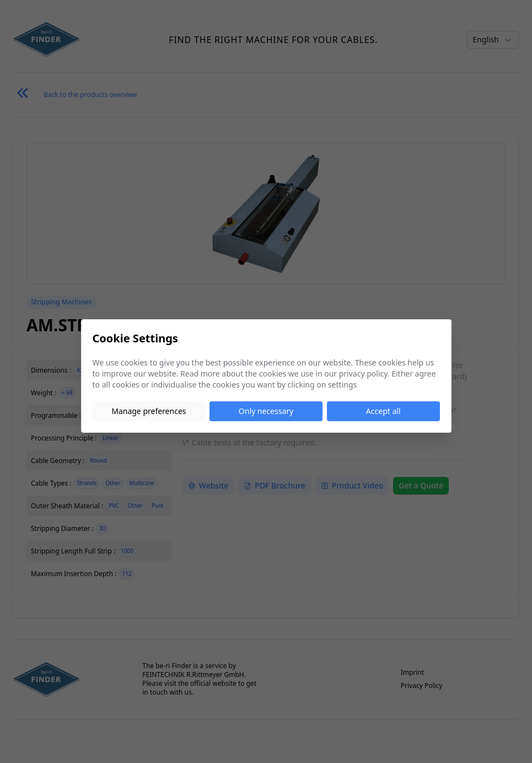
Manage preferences (149, 411)
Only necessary (266, 411)
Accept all (383, 411)
